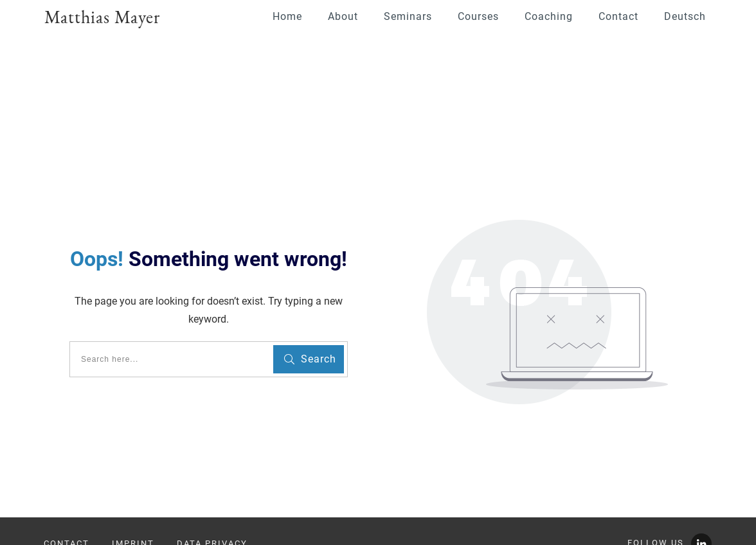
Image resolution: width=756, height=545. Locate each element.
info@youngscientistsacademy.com (130, 495)
